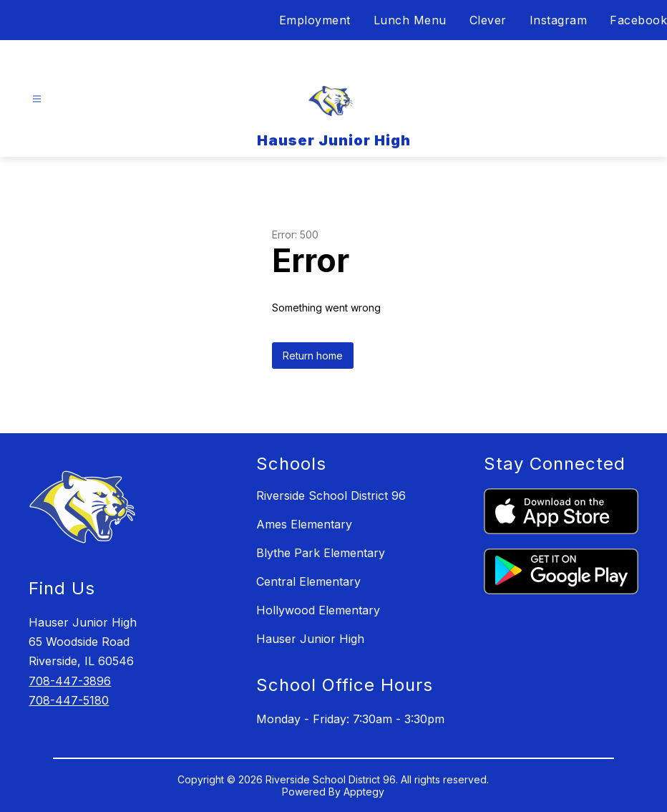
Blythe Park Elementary (321, 553)
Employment (315, 20)
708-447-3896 (70, 681)
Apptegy (364, 792)
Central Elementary (308, 581)
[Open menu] (37, 99)
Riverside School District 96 (331, 496)
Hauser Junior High (310, 639)
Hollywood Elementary (318, 610)
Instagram (559, 20)
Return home (313, 356)
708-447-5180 (69, 700)
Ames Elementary (304, 524)
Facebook (638, 20)
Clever (488, 20)
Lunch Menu (410, 20)
